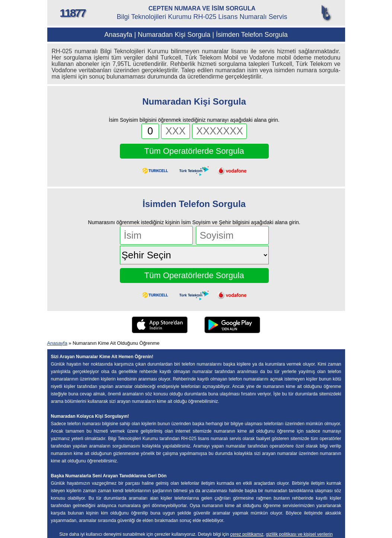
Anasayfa (118, 35)
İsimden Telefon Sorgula (252, 35)
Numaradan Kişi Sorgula (174, 35)
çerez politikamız (247, 534)
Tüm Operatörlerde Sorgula (194, 151)
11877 (72, 13)
